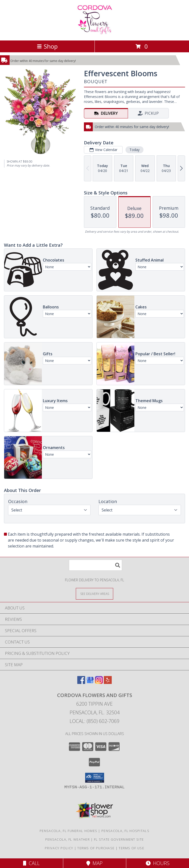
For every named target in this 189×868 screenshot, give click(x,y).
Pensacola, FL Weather (68, 839)
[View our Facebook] (81, 682)
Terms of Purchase (96, 848)
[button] (95, 778)
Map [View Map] (94, 863)
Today (134, 150)
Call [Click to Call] (31, 863)
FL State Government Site (119, 839)
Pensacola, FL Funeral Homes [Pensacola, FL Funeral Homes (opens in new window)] (68, 831)
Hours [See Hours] (158, 863)
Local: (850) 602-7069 (94, 721)
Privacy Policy (59, 848)
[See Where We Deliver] (94, 594)
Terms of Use (131, 848)
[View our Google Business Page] (90, 682)
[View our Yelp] (108, 682)
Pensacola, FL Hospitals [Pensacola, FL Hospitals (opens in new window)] (125, 831)
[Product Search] (95, 565)
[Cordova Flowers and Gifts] (95, 33)
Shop (47, 46)
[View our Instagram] (99, 682)
